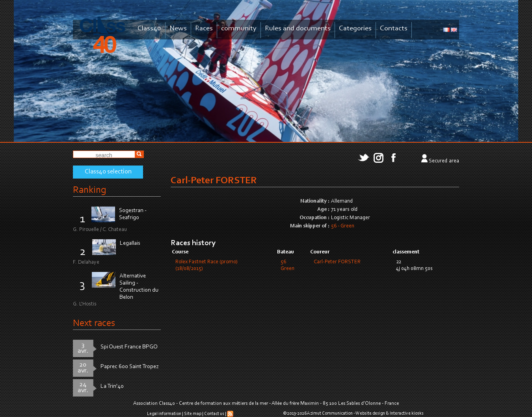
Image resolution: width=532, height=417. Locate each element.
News (178, 29)
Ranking (89, 190)
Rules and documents (298, 29)
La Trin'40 (112, 386)
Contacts (394, 29)
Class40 (149, 29)
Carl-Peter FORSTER (337, 262)
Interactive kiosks (407, 413)
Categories (355, 29)
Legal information (164, 414)
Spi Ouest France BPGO (129, 347)
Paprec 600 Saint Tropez (130, 367)
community (239, 29)
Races (204, 29)
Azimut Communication (330, 413)
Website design (370, 413)
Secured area (444, 161)
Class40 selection (108, 172)
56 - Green (343, 226)
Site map (193, 414)
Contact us (214, 414)
